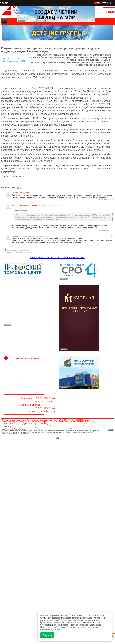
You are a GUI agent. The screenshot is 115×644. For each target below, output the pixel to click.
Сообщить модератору (105, 200)
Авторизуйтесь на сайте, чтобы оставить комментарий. (58, 257)
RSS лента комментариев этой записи (20, 253)
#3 (13, 193)
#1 (13, 236)
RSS (58, 438)
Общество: (7, 59)
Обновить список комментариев (18, 250)
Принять (47, 635)
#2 (13, 205)
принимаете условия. (51, 629)
